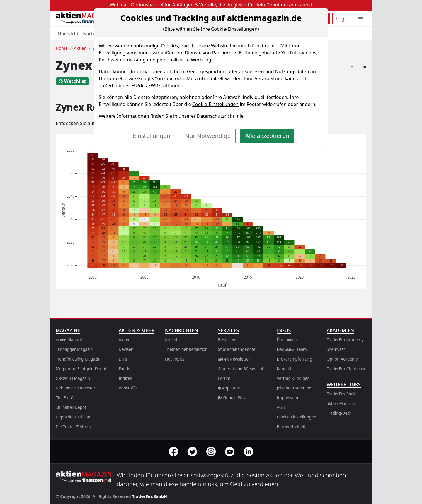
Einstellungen (152, 136)
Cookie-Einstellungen (215, 104)
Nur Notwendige (208, 136)
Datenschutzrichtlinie (220, 116)
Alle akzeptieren (267, 136)
